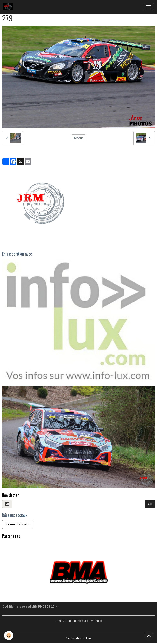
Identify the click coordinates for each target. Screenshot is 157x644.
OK (150, 504)
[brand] (9, 7)
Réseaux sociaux (18, 524)
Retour (78, 138)
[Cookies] (9, 636)
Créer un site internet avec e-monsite (79, 621)
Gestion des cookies (79, 638)
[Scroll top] (149, 636)
